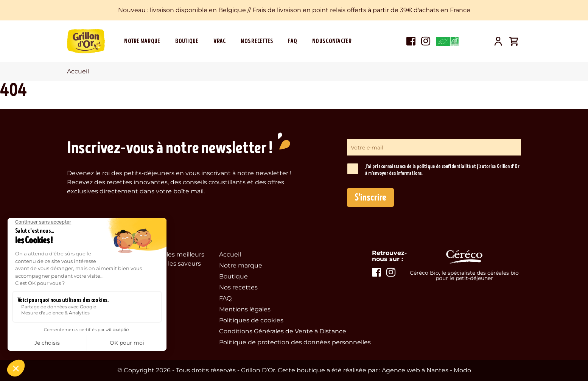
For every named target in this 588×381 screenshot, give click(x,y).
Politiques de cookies (251, 320)
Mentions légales (245, 309)
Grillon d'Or (86, 41)
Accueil (230, 254)
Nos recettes (257, 41)
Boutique (187, 41)
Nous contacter (332, 41)
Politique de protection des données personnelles (295, 342)
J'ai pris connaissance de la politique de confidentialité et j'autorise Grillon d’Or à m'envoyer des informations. (442, 170)
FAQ (292, 41)
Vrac (219, 41)
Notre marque (142, 41)
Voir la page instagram (426, 41)
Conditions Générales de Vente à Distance (283, 331)
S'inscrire (370, 197)
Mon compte (498, 41)
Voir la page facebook (411, 41)
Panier (513, 41)
